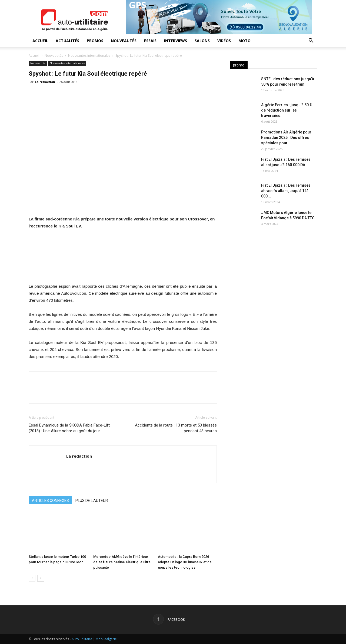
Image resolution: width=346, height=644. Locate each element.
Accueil (40, 41)
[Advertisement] (274, 276)
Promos (95, 41)
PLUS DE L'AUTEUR (92, 501)
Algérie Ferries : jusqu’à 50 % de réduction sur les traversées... (287, 110)
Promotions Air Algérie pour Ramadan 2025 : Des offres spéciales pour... (286, 137)
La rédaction (45, 82)
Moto (244, 41)
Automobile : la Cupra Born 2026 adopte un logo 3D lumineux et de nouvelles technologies (185, 562)
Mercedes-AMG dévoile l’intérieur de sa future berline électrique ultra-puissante (122, 562)
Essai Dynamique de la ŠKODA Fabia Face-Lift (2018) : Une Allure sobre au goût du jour (69, 428)
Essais (150, 41)
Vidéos (224, 41)
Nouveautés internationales (89, 56)
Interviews (176, 41)
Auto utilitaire (82, 639)
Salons (202, 41)
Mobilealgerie (106, 639)
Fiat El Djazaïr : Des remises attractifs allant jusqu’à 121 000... (286, 191)
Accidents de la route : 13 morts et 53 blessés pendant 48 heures (176, 428)
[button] (311, 41)
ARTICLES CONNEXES (50, 501)
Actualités (67, 41)
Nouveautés (124, 41)
